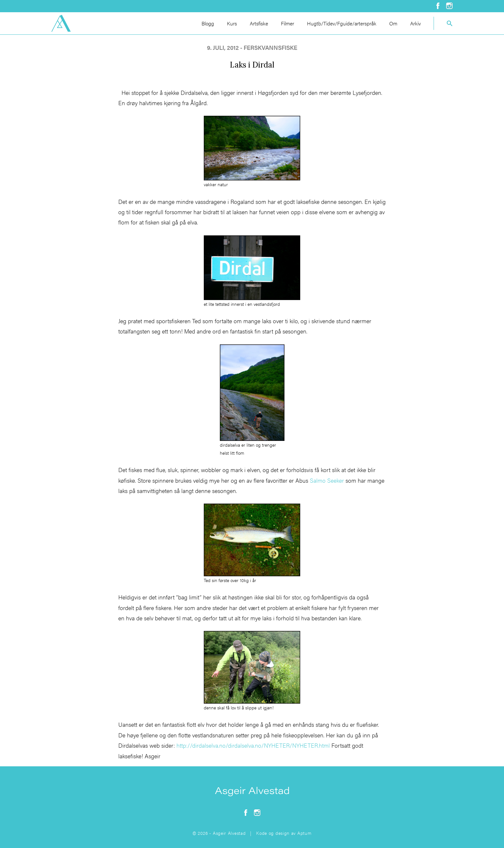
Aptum (305, 833)
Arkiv (415, 23)
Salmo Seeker (327, 480)
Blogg (208, 23)
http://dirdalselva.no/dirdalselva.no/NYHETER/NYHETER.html (253, 745)
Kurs (232, 23)
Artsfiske (259, 23)
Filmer (288, 23)
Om (393, 23)
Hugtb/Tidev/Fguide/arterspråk (342, 23)
